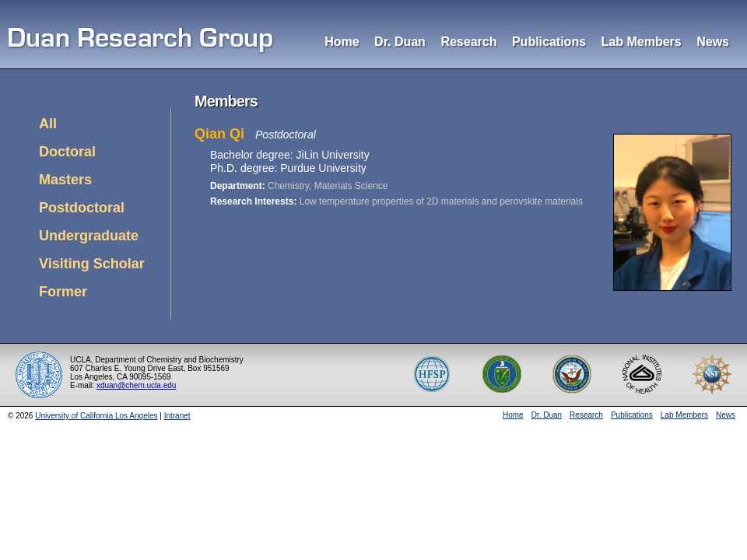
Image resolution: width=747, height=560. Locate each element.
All (48, 124)
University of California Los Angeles (96, 416)
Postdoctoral (82, 208)
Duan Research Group (142, 42)
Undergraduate (89, 236)
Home (342, 42)
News (713, 42)
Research (468, 42)
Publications (549, 42)
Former (63, 292)
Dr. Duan (400, 42)
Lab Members (642, 42)
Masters (65, 180)
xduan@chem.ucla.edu (136, 385)
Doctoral (67, 152)
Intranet (177, 416)
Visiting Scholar (92, 264)
